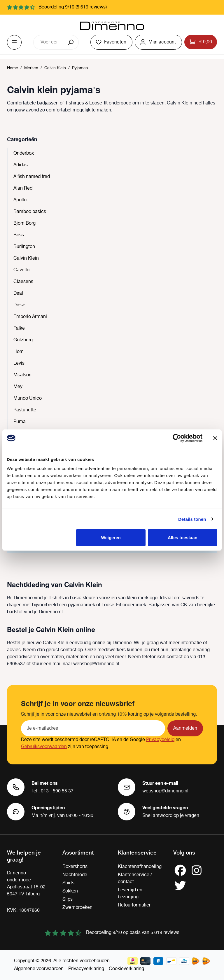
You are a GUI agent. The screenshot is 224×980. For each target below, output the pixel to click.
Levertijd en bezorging (130, 893)
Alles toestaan (183, 538)
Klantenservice (137, 852)
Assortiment (78, 852)
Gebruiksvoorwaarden (44, 747)
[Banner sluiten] (215, 438)
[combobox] (49, 42)
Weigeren (111, 538)
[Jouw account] (158, 42)
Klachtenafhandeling (140, 867)
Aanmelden (185, 728)
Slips (68, 899)
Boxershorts (75, 867)
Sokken (70, 891)
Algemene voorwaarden (39, 969)
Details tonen (192, 519)
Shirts (68, 883)
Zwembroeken (77, 907)
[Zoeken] (71, 42)
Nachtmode (75, 875)
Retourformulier (134, 905)
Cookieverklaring (126, 969)
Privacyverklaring (86, 969)
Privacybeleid (160, 740)
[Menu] (14, 42)
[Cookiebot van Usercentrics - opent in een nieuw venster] (177, 438)
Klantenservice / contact (135, 878)
